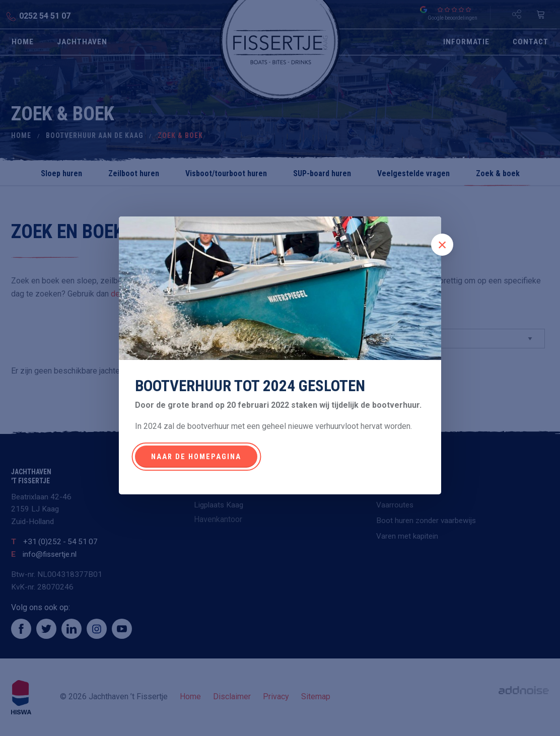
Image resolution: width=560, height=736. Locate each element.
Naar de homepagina (196, 457)
